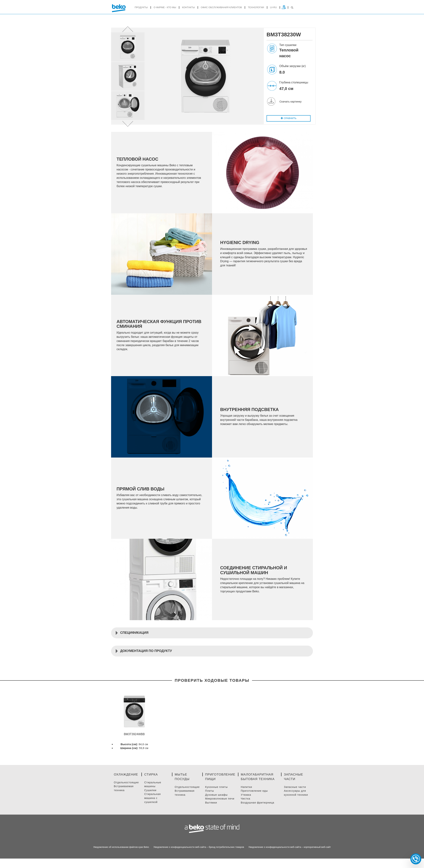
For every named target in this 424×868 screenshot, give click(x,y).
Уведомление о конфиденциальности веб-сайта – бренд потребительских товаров (199, 853)
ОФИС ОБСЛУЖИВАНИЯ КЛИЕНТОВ (221, 7)
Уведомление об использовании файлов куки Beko (121, 853)
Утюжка (248, 800)
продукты (141, 7)
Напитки (249, 793)
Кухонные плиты (218, 793)
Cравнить (288, 120)
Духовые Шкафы (218, 800)
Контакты (188, 7)
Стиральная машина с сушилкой (154, 803)
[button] (128, 30)
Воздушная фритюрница (260, 808)
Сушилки (152, 796)
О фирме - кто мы (165, 7)
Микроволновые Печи (222, 804)
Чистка (248, 804)
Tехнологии (256, 7)
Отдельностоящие (127, 788)
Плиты (211, 796)
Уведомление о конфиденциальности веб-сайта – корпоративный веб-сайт (290, 853)
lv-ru (273, 7)
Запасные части (296, 793)
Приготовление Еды (257, 796)
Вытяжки (213, 808)
